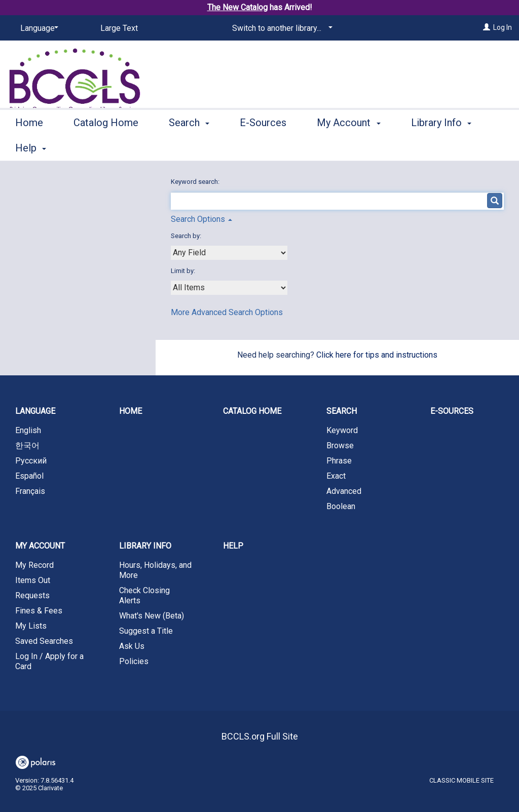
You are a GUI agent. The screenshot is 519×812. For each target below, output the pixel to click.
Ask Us (132, 646)
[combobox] (229, 253)
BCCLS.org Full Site (260, 736)
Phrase (339, 461)
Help (233, 546)
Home (29, 146)
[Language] (38, 28)
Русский (31, 461)
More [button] (431, 148)
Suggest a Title (146, 631)
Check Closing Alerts (144, 595)
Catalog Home (106, 146)
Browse (340, 446)
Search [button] (189, 146)
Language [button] (35, 411)
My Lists (31, 626)
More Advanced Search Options (227, 312)
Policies (134, 661)
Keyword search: (196, 182)
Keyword (342, 430)
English (28, 430)
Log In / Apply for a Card (49, 661)
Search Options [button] (201, 219)
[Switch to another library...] (281, 28)
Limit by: (184, 271)
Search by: (187, 236)
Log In (503, 27)
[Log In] (487, 27)
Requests (32, 595)
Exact (336, 476)
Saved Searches (44, 641)
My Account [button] (348, 146)
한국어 (27, 446)
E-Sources (263, 146)
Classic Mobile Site (461, 780)
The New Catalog (237, 7)
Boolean (341, 506)
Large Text (119, 28)
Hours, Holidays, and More (155, 570)
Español (29, 476)
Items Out (33, 580)
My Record (34, 565)
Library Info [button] (145, 546)
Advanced (344, 491)
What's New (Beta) (152, 616)
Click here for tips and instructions (377, 355)
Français (30, 491)
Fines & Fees (39, 611)
